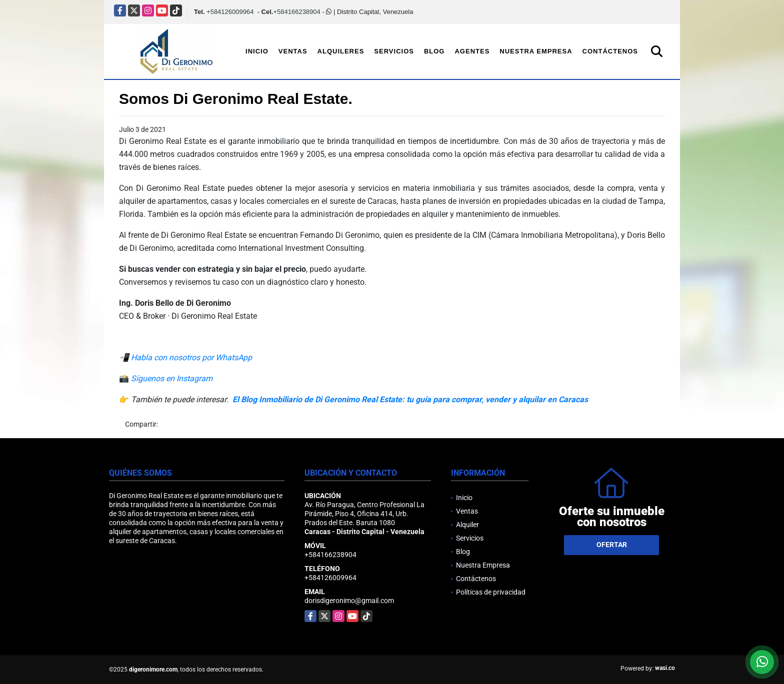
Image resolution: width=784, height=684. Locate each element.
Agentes (472, 51)
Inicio (257, 51)
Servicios (394, 51)
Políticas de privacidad (491, 592)
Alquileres (341, 51)
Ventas (293, 51)
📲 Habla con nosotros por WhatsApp (185, 357)
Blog (434, 51)
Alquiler (467, 525)
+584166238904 (296, 12)
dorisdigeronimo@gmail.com (349, 601)
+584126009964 (230, 12)
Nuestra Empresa (536, 51)
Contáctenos (610, 51)
